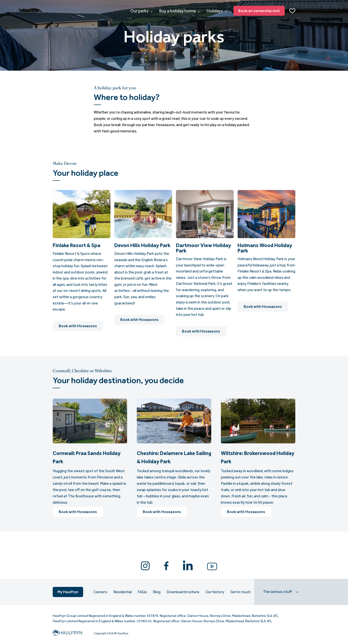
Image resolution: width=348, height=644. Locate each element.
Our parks (141, 11)
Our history (215, 592)
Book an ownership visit (259, 11)
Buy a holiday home (180, 11)
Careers (100, 592)
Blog (157, 592)
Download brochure (183, 592)
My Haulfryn (68, 592)
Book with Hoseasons (78, 326)
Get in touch (240, 592)
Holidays (217, 11)
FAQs (142, 592)
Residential (123, 592)
